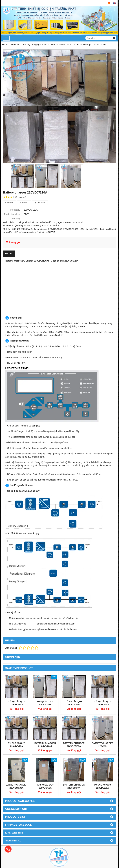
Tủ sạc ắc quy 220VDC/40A (74, 703)
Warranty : (17, 219)
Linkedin (40, 203)
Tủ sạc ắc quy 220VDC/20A (102, 703)
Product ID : (16, 210)
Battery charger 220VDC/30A (74, 786)
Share (9, 203)
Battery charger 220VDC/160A (74, 745)
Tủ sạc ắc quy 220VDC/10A (16, 745)
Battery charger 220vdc (102, 745)
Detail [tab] (9, 254)
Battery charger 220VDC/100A (17, 786)
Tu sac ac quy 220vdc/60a (103, 786)
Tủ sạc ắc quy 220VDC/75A (45, 703)
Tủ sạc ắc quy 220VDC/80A (16, 703)
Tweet (24, 203)
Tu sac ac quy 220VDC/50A (45, 786)
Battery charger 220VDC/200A (45, 745)
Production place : (13, 214)
